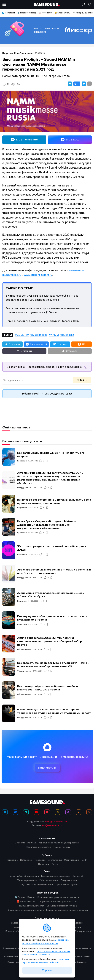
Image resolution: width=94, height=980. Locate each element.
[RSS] (89, 812)
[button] (70, 84)
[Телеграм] (5, 812)
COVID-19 (23, 335)
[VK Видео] (47, 812)
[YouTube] (36, 812)
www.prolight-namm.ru (38, 275)
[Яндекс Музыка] (58, 812)
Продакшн (22, 461)
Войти (82, 380)
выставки (68, 335)
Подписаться (47, 768)
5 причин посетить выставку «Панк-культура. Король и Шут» (43, 321)
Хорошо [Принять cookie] (47, 970)
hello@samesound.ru (56, 821)
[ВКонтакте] (15, 812)
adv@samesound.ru (52, 825)
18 (44, 624)
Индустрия (8, 53)
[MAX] (26, 812)
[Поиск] (89, 4)
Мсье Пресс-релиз (24, 53)
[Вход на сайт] (84, 4)
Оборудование (24, 488)
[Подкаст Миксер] (68, 812)
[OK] (79, 812)
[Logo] (47, 4)
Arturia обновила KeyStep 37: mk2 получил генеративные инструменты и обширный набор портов (50, 641)
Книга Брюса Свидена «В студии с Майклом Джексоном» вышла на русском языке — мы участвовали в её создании (47, 525)
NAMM (55, 335)
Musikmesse (40, 335)
